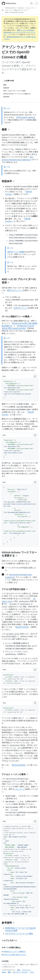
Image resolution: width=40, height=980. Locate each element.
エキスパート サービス (20, 972)
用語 (19, 970)
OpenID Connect (22, 627)
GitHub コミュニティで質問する (14, 952)
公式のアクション (21, 308)
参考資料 (8, 923)
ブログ (32, 972)
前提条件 (8, 181)
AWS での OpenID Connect (14, 12)
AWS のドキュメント (15, 290)
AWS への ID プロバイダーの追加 (19, 281)
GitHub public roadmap (26, 117)
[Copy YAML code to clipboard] (35, 670)
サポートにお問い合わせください (14, 955)
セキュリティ (30, 8)
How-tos (21, 8)
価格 (9, 972)
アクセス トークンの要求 (15, 774)
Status (4, 972)
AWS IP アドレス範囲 (15, 252)
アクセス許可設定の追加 (15, 589)
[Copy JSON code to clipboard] (35, 376)
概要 (6, 129)
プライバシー (26, 970)
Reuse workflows (19, 765)
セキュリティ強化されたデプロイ (16, 10)
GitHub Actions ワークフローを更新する (19, 554)
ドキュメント (19, 789)
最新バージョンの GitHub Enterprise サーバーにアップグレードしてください (19, 32)
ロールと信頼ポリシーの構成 (17, 316)
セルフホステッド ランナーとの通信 (19, 934)
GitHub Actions (10, 8)
